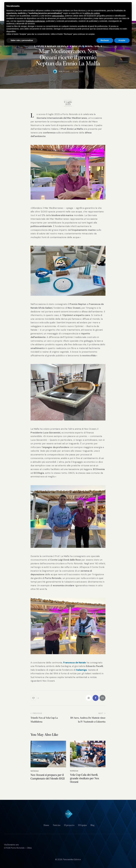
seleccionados (58, 16)
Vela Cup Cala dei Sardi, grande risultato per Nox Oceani (85, 779)
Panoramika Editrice (72, 859)
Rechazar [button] (105, 40)
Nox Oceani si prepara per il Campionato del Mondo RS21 (48, 777)
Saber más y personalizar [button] (22, 40)
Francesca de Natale (75, 663)
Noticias (35, 771)
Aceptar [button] (122, 40)
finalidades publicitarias (35, 21)
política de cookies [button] (92, 13)
